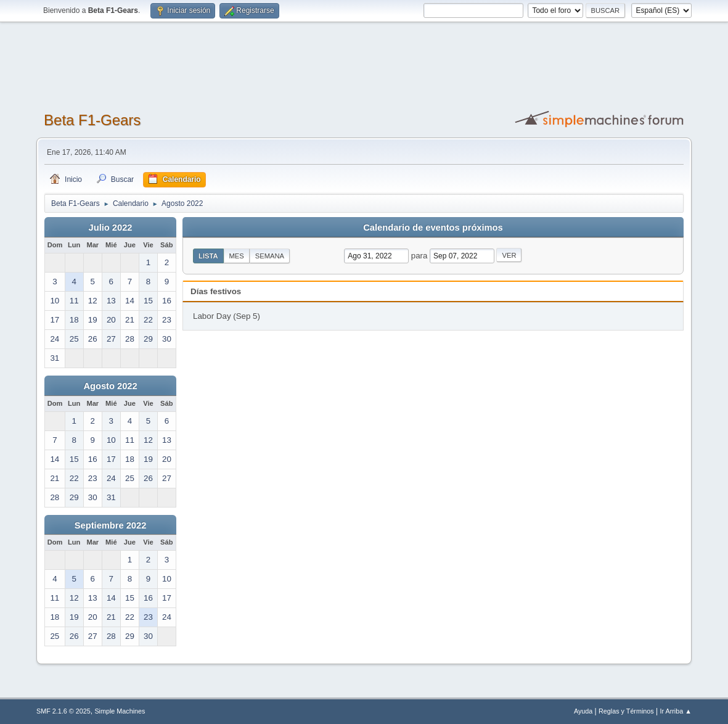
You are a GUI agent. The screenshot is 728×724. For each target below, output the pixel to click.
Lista (208, 256)
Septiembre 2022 (111, 525)
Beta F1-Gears (92, 120)
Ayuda (583, 711)
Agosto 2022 (110, 386)
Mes (237, 256)
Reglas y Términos (626, 711)
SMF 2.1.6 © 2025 (63, 711)
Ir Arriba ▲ (676, 711)
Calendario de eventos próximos (433, 228)
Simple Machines (120, 711)
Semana (270, 256)
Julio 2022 (111, 228)
